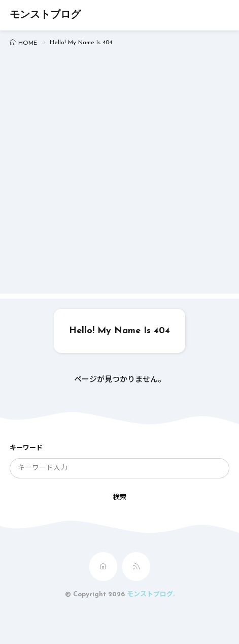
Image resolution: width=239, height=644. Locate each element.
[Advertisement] (119, 174)
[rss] (136, 567)
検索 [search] (120, 497)
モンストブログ (45, 15)
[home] (103, 567)
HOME (28, 43)
